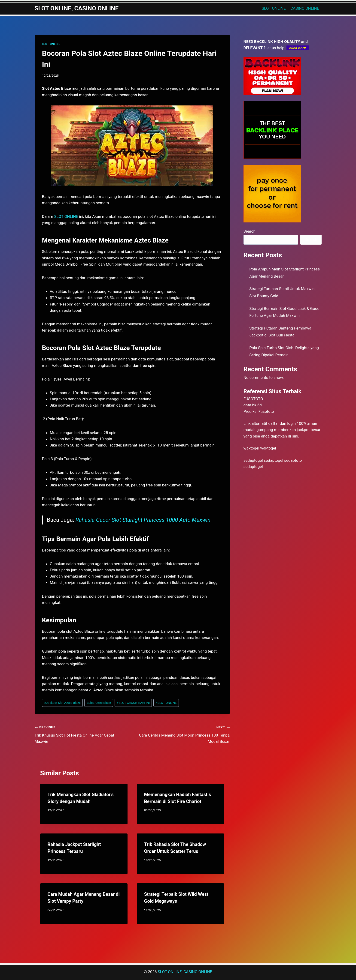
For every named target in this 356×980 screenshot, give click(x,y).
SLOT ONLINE (274, 8)
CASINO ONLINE (305, 8)
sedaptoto (293, 460)
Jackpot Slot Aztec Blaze (62, 703)
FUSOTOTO (253, 399)
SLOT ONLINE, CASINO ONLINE (185, 972)
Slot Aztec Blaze (99, 703)
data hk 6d (253, 405)
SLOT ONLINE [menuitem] (66, 216)
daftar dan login (282, 423)
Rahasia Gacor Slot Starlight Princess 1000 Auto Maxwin (143, 520)
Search (250, 231)
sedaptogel (253, 460)
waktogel (251, 448)
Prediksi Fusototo (259, 411)
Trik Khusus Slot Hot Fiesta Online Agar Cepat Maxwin (81, 734)
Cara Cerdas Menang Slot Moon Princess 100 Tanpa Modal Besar (183, 734)
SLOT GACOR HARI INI (133, 703)
